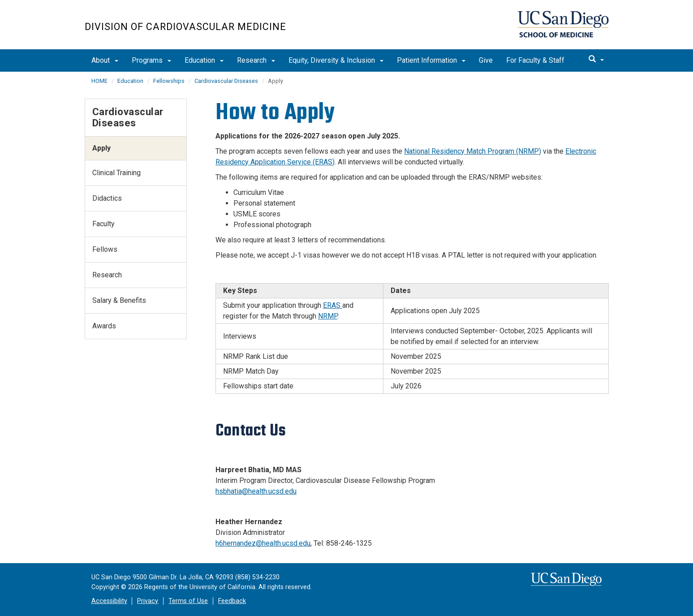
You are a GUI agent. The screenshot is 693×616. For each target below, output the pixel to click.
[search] (596, 60)
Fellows (105, 249)
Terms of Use (188, 601)
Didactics (107, 198)
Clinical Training (116, 173)
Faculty (103, 224)
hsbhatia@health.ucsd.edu (256, 491)
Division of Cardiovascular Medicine (185, 27)
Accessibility (109, 601)
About (105, 60)
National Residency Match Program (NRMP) (473, 151)
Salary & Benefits (119, 300)
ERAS (333, 305)
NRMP (328, 316)
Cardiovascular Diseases (226, 81)
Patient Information (431, 60)
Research (256, 60)
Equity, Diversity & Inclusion (336, 60)
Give (486, 60)
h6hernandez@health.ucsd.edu (263, 543)
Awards (104, 326)
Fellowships (169, 81)
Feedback (232, 601)
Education (204, 60)
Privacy (148, 601)
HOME (99, 81)
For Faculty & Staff (535, 60)
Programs (151, 60)
